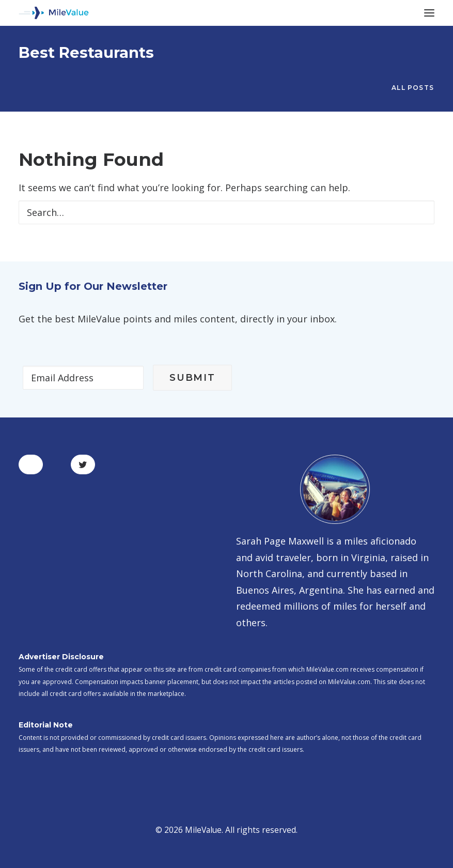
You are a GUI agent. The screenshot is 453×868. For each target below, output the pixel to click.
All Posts (413, 88)
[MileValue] (54, 13)
